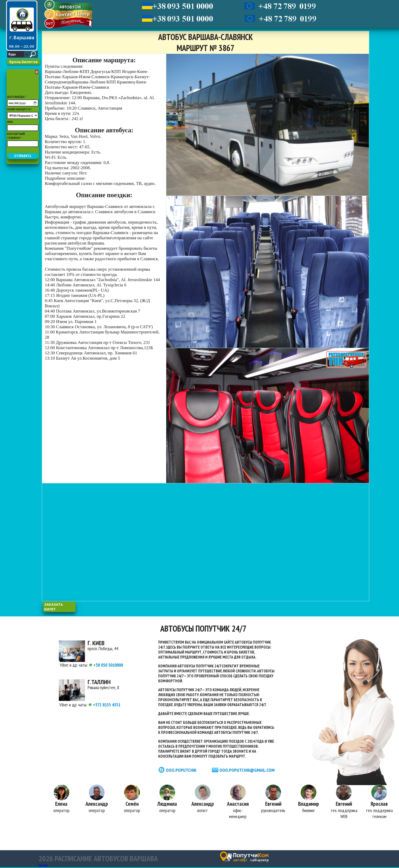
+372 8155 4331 (104, 705)
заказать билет (54, 607)
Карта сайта (43, 866)
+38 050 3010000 (106, 665)
